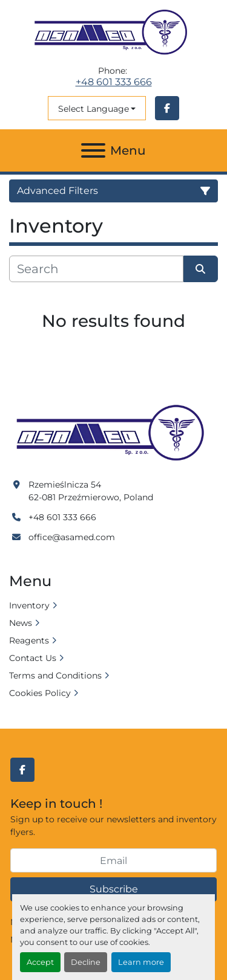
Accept (40, 962)
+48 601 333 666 (114, 82)
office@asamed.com (72, 537)
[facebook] (167, 108)
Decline (86, 962)
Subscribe (114, 889)
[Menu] (93, 150)
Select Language (94, 109)
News (21, 623)
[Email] (113, 860)
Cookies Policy (40, 693)
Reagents (29, 640)
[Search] (96, 269)
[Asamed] (113, 433)
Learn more (141, 962)
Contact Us (33, 658)
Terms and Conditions (55, 675)
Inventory (29, 605)
